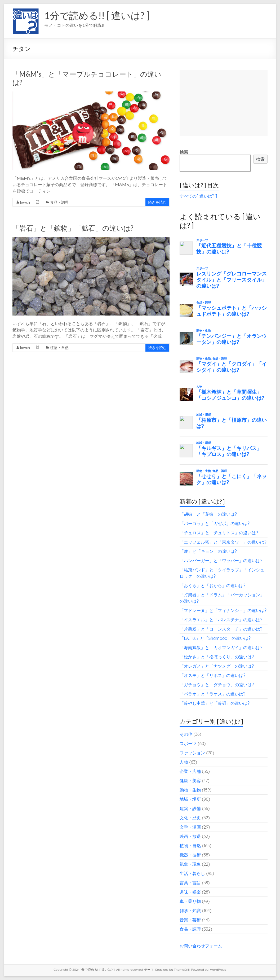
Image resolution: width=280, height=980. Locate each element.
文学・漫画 (190, 827)
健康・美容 (190, 781)
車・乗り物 (190, 901)
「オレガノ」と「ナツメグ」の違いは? (217, 666)
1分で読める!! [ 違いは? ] (97, 15)
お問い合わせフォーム (201, 946)
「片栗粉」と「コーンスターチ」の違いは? (221, 629)
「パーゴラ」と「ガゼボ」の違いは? (215, 523)
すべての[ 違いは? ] (198, 196)
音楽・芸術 (190, 920)
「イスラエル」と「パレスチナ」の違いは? (221, 620)
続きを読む (157, 202)
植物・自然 (59, 347)
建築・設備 (190, 808)
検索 (184, 152)
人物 (184, 762)
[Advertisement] (224, 103)
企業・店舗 (190, 771)
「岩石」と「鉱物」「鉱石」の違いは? (73, 228)
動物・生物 (190, 790)
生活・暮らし (192, 873)
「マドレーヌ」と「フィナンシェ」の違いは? (223, 610)
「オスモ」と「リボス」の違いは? (212, 675)
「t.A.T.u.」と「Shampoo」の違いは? (215, 638)
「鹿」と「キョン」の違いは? (208, 551)
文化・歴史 (190, 818)
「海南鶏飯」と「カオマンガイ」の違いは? (221, 647)
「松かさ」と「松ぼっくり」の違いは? (217, 657)
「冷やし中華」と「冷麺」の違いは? (215, 703)
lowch (25, 202)
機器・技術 (190, 855)
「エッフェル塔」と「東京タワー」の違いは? (223, 542)
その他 (186, 734)
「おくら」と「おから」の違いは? (212, 585)
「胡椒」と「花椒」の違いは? (208, 514)
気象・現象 (190, 864)
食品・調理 (59, 202)
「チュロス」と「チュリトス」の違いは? (219, 533)
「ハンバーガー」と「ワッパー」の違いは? (221, 561)
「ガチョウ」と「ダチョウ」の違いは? (217, 685)
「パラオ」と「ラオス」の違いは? (212, 694)
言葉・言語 (190, 883)
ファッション (192, 753)
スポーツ (188, 743)
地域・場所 (190, 799)
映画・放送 (190, 836)
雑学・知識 (190, 911)
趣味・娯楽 (190, 892)
